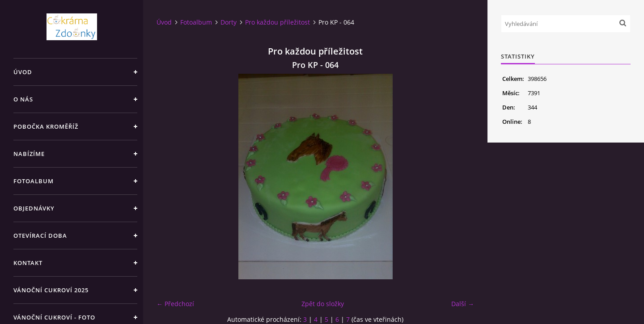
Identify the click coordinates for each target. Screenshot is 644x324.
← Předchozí (175, 304)
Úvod (23, 72)
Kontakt (28, 263)
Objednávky (34, 208)
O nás (23, 99)
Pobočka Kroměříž (46, 126)
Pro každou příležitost (278, 22)
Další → (463, 304)
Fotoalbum (34, 181)
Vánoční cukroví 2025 (51, 290)
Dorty (229, 22)
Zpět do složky (323, 304)
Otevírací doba (40, 236)
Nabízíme (29, 154)
